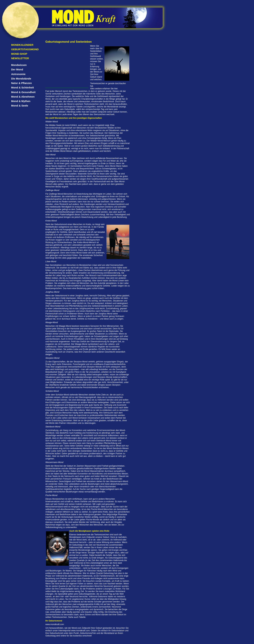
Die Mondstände (21, 79)
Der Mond (17, 69)
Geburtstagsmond (25, 49)
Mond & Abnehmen (23, 97)
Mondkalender (22, 45)
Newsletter (20, 58)
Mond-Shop (19, 54)
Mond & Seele (20, 106)
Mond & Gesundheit (23, 92)
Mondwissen (19, 65)
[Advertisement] (67, 66)
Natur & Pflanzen (21, 83)
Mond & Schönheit (23, 87)
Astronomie (18, 74)
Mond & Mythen (21, 101)
